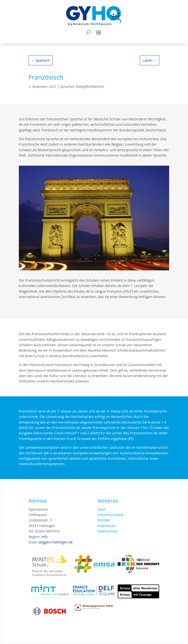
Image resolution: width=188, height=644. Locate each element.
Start (101, 509)
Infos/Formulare (111, 515)
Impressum (107, 526)
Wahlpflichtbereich (90, 86)
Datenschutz (108, 531)
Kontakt (104, 520)
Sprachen (67, 86)
